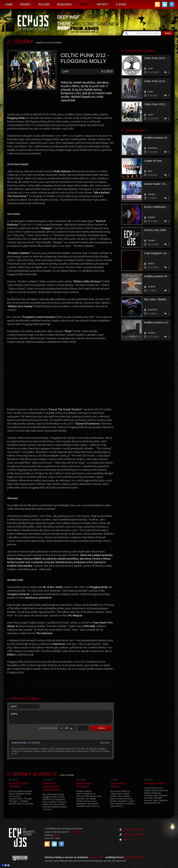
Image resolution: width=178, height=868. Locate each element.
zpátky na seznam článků (49, 43)
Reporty (103, 4)
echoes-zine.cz (97, 857)
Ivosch (57, 835)
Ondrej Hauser (77, 832)
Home (9, 4)
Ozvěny (85, 4)
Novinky (26, 4)
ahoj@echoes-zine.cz (135, 835)
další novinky (67, 775)
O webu (121, 4)
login (126, 839)
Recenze (44, 4)
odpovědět (105, 743)
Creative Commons (135, 857)
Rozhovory (65, 4)
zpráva (61, 717)
